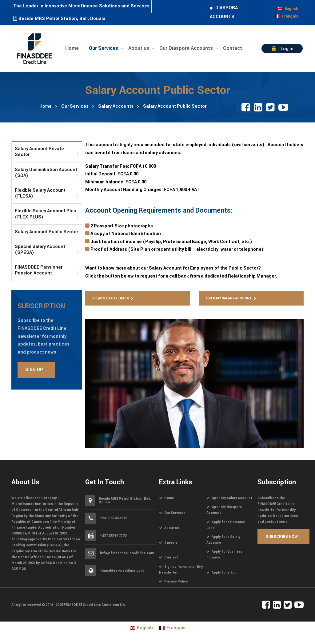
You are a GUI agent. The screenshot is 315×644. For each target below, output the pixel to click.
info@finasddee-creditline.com (127, 553)
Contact (171, 557)
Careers (171, 543)
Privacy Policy (176, 581)
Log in (287, 49)
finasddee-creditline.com (122, 571)
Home (46, 106)
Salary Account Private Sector (39, 152)
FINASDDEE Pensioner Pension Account (39, 270)
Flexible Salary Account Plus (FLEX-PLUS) (45, 214)
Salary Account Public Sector (46, 232)
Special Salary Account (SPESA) (40, 250)
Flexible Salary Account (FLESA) (40, 193)
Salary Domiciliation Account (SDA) (46, 173)
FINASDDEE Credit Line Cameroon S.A (94, 605)
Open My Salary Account (229, 298)
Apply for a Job (224, 572)
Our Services (75, 106)
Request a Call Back (111, 298)
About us (172, 528)
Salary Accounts (116, 106)
